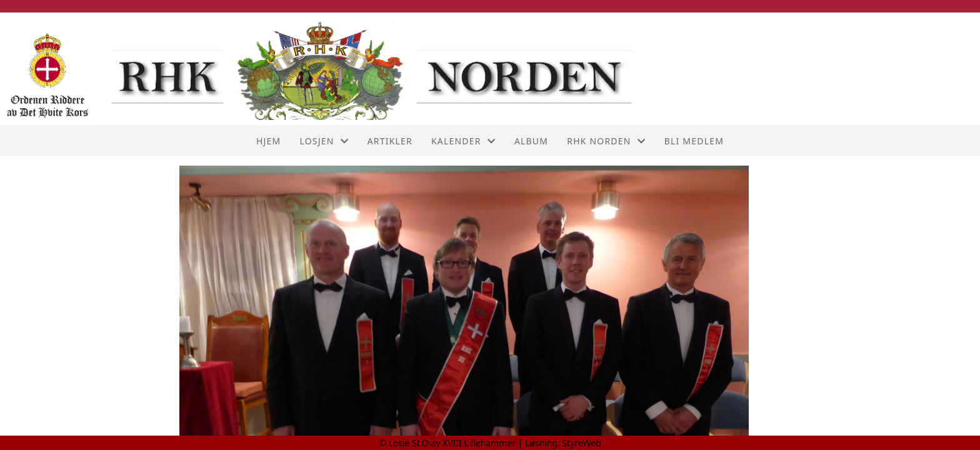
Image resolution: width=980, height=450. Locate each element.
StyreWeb (582, 443)
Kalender (463, 141)
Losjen (324, 141)
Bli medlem (694, 141)
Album (531, 141)
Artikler (390, 141)
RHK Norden (606, 141)
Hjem (268, 141)
